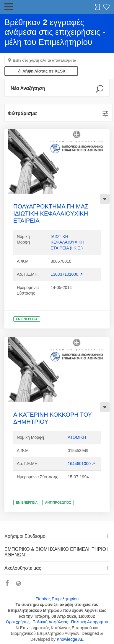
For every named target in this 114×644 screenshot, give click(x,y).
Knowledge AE (70, 639)
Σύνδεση (97, 7)
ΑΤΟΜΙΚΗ (77, 437)
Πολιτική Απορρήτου (90, 622)
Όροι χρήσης (18, 622)
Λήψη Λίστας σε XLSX (41, 71)
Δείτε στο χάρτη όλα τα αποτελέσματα (44, 60)
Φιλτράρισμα (22, 113)
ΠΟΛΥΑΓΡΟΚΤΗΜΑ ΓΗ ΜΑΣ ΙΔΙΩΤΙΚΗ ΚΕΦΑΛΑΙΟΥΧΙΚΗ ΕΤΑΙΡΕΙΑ (51, 213)
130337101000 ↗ (67, 274)
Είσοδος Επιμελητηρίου (57, 599)
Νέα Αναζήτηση (28, 88)
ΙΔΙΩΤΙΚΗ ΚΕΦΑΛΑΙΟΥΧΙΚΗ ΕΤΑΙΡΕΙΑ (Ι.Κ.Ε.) (67, 242)
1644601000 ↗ (82, 464)
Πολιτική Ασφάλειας (50, 622)
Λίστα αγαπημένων (106, 7)
